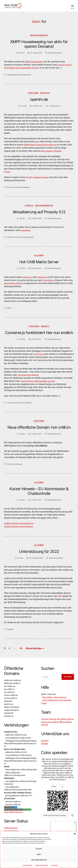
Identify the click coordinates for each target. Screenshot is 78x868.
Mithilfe (44, 747)
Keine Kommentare (55, 56)
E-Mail (44, 706)
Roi (23, 56)
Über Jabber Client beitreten (54, 700)
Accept (39, 849)
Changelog (26, 233)
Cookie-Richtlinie (27, 865)
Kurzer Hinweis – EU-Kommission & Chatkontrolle (39, 494)
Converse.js (38, 357)
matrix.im (42, 280)
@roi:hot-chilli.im (49, 722)
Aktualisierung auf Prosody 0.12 (39, 215)
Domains (10, 190)
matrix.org (27, 280)
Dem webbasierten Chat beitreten (57, 703)
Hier (60, 599)
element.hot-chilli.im (14, 286)
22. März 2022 (36, 503)
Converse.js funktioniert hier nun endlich (39, 336)
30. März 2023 (38, 109)
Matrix (9, 311)
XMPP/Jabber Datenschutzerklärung (41, 148)
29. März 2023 (36, 221)
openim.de (39, 103)
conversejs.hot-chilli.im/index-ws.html (38, 384)
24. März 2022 (36, 437)
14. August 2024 (36, 56)
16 (22, 651)
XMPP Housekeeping (35, 65)
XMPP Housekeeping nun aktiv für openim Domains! (39, 47)
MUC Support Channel (51, 154)
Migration (45, 96)
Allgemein (39, 259)
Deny (39, 854)
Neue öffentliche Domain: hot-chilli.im (39, 430)
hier (37, 145)
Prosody (17, 240)
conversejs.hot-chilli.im (28, 378)
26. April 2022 (36, 271)
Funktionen (33, 96)
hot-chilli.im (49, 283)
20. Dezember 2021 (36, 561)
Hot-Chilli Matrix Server (39, 265)
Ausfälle (29, 209)
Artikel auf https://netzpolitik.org (19, 527)
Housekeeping (12, 78)
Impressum (54, 865)
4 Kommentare (54, 109)
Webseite (45, 329)
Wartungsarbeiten (39, 38)
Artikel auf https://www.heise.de (19, 530)
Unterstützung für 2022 (39, 555)
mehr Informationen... (14, 815)
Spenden (10, 632)
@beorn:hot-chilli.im (50, 725)
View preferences (39, 860)
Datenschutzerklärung (42, 865)
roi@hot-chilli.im (66, 722)
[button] (75, 834)
